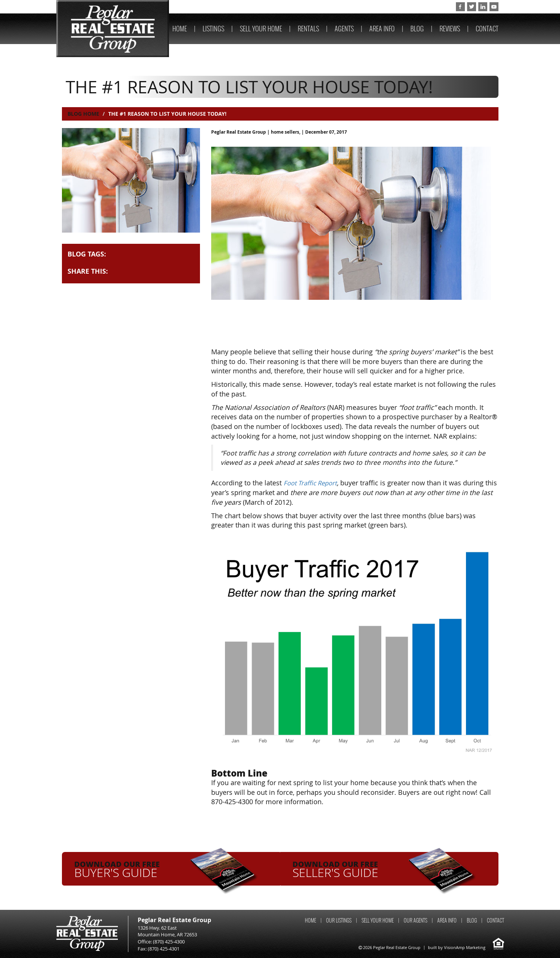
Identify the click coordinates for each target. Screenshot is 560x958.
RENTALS (308, 29)
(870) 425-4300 (430, 7)
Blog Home (83, 114)
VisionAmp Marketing (465, 947)
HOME (180, 29)
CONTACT (487, 29)
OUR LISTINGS (339, 920)
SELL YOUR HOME (261, 29)
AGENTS (344, 29)
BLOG (417, 29)
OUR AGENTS (415, 920)
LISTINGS (213, 29)
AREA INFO (382, 29)
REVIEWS (450, 29)
